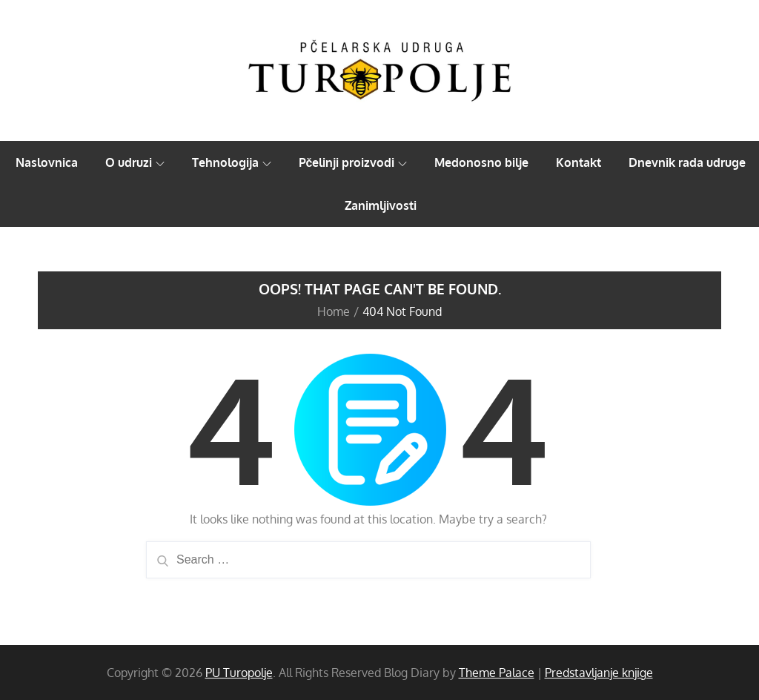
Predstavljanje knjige (599, 673)
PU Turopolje (239, 673)
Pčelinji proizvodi (353, 162)
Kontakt (579, 162)
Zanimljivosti (381, 205)
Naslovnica (47, 162)
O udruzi (135, 162)
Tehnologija (232, 162)
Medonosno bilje (481, 162)
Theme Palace (497, 673)
